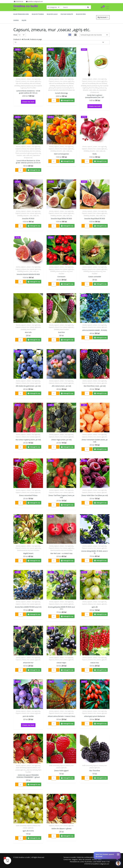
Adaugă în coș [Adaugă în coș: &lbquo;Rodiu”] (102, 161)
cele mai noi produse (22, 83)
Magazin (75, 859)
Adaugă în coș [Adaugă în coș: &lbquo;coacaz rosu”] (102, 670)
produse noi (103, 88)
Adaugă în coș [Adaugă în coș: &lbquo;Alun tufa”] (35, 340)
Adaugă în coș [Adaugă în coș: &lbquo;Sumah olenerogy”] (68, 100)
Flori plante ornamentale (62, 88)
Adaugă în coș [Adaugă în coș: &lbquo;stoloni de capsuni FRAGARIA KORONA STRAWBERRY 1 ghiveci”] (35, 784)
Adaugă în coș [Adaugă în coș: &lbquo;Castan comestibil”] (102, 284)
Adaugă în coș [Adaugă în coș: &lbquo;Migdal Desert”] (35, 561)
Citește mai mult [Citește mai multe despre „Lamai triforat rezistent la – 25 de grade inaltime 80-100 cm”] (28, 102)
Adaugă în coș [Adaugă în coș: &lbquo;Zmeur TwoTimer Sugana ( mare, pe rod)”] (68, 505)
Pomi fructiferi (31, 88)
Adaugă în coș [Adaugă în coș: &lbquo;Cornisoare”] (68, 284)
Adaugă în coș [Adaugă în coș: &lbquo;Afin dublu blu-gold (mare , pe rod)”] (35, 393)
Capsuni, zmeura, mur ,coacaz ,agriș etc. (28, 81)
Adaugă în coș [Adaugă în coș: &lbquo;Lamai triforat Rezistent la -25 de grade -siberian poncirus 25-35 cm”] (35, 170)
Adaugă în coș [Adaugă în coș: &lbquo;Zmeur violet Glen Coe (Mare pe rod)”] (102, 503)
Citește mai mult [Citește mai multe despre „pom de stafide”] (28, 725)
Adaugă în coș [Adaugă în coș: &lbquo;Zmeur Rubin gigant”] (68, 778)
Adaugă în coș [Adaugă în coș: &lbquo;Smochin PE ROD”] (35, 226)
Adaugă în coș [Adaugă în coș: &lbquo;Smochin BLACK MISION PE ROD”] (35, 282)
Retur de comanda (85, 859)
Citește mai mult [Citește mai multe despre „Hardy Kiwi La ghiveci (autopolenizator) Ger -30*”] (95, 106)
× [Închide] (118, 854)
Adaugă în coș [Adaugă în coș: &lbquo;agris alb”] (102, 614)
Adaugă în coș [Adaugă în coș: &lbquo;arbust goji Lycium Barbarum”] (102, 724)
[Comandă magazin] (95, 35)
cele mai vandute (35, 83)
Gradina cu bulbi (26, 6)
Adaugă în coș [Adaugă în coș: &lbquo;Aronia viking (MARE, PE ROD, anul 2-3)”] (102, 560)
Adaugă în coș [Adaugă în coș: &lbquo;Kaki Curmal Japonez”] (68, 161)
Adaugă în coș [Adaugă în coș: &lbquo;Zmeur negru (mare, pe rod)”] (68, 447)
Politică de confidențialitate (86, 857)
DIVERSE (17, 86)
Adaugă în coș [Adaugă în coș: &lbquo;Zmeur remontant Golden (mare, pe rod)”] (102, 449)
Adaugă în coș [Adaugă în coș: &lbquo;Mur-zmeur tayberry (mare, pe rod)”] (35, 447)
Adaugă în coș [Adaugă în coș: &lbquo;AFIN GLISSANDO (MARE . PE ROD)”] (102, 338)
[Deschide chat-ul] (118, 863)
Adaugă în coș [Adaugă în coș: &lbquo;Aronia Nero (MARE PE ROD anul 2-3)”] (35, 614)
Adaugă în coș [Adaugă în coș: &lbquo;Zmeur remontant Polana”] (35, 503)
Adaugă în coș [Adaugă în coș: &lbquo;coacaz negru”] (68, 670)
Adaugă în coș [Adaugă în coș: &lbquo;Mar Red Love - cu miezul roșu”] (68, 561)
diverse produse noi (27, 86)
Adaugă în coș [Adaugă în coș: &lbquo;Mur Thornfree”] (102, 778)
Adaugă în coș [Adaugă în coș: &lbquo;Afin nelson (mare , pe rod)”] (68, 393)
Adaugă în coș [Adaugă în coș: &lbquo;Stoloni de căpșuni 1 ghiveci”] (68, 836)
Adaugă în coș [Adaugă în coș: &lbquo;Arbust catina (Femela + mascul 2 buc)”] (68, 724)
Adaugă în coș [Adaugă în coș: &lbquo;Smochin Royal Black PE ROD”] (102, 226)
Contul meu (67, 859)
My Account (102, 17)
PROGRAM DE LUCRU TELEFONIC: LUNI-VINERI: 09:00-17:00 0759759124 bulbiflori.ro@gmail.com (90, 863)
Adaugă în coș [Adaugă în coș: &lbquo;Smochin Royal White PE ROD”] (68, 226)
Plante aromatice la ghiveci (24, 153)
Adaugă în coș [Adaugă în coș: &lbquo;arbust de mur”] (35, 670)
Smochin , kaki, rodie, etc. (91, 90)
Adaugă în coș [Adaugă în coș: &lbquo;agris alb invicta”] (35, 838)
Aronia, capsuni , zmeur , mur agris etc (28, 79)
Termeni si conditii (70, 857)
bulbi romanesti (21, 768)
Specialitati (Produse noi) (67, 90)
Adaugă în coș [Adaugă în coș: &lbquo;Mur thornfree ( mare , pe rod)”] (102, 393)
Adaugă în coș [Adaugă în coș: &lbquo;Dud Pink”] (68, 340)
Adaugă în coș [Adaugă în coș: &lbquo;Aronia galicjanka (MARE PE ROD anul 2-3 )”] (68, 616)
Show (15, 35)
